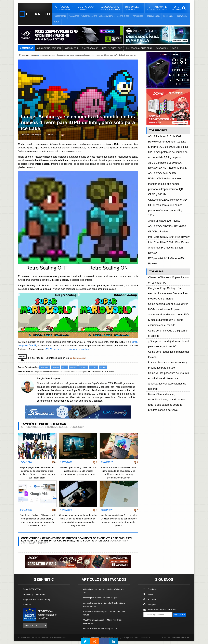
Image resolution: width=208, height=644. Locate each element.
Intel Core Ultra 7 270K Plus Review (166, 191)
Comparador (87, 8)
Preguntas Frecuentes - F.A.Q (38, 603)
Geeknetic (26, 55)
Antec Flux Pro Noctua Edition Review (167, 194)
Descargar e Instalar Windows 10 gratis (103, 601)
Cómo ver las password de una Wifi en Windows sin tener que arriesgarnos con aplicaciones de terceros (168, 271)
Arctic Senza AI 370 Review (162, 177)
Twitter (149, 598)
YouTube (150, 603)
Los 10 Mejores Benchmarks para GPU (103, 631)
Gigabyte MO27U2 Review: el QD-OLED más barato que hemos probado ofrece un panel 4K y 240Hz (169, 171)
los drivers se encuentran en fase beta (74, 349)
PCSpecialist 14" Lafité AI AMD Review (167, 197)
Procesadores (60, 16)
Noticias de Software (50, 55)
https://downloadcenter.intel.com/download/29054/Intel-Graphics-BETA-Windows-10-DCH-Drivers (79, 371)
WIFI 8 (175, 48)
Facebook (151, 593)
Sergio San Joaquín (36, 135)
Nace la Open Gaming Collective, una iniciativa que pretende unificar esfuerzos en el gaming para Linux (78, 471)
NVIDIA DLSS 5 (71, 48)
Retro (107, 367)
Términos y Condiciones (35, 598)
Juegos (57, 367)
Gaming (75, 367)
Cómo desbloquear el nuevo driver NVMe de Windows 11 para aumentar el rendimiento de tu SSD (169, 228)
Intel (66, 367)
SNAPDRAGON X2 (90, 48)
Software (36, 55)
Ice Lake (97, 367)
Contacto (28, 608)
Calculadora (110, 8)
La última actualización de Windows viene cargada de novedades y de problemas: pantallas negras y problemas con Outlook (119, 474)
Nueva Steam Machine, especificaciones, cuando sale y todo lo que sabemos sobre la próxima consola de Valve (169, 280)
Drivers (86, 367)
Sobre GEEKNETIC (33, 593)
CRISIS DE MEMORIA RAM (49, 48)
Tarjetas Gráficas (89, 16)
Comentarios (80, 358)
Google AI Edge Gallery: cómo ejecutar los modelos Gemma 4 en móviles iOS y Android (168, 219)
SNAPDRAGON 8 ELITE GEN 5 (139, 48)
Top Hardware (157, 8)
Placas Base (74, 16)
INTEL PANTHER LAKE (112, 48)
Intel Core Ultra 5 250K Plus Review (166, 187)
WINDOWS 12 (162, 48)
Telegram (150, 608)
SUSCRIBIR (150, 623)
